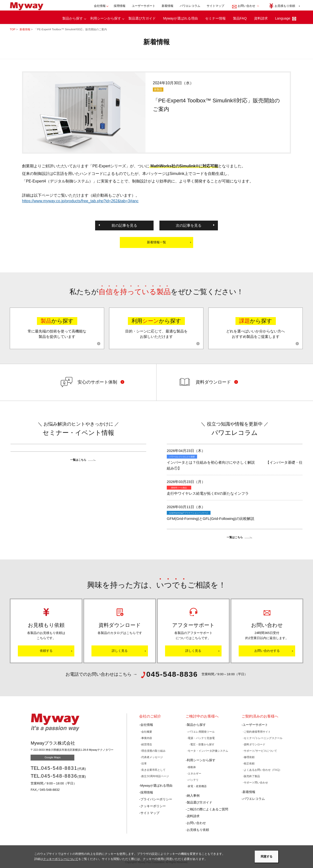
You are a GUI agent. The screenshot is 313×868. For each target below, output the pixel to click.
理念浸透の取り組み (153, 751)
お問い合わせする (267, 651)
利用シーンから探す (106, 18)
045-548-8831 (59, 768)
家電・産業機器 (197, 786)
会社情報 (147, 725)
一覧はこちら (78, 460)
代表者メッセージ (152, 757)
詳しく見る (120, 651)
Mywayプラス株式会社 (29, 6)
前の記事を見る (124, 225)
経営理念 (147, 744)
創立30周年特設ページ (155, 776)
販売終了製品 (252, 776)
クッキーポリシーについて (61, 859)
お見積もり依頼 (198, 830)
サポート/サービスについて (260, 751)
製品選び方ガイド (142, 18)
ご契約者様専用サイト (257, 732)
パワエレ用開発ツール (201, 732)
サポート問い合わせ (256, 782)
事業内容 (147, 738)
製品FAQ (240, 18)
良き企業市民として (153, 770)
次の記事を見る (189, 225)
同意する (267, 857)
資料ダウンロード (255, 744)
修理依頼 (249, 757)
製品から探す (73, 18)
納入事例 (193, 796)
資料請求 (261, 18)
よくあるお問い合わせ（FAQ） (263, 770)
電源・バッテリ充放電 (201, 738)
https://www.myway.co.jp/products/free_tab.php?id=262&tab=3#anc (80, 201)
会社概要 (147, 732)
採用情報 (120, 5)
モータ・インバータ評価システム (208, 751)
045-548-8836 (59, 776)
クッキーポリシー (153, 806)
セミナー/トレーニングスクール (263, 738)
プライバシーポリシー (156, 799)
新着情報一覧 (156, 242)
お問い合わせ (196, 823)
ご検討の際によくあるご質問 (207, 809)
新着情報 (168, 5)
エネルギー (195, 773)
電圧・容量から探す (202, 744)
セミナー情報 (215, 18)
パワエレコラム (190, 5)
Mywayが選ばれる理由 (180, 18)
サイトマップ (215, 5)
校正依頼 (249, 763)
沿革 (144, 763)
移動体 (192, 767)
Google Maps (52, 757)
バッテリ (193, 780)
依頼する (46, 651)
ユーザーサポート (144, 5)
